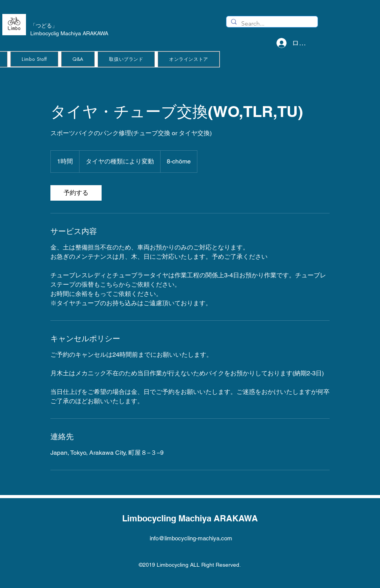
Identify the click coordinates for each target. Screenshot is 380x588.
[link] (76, 193)
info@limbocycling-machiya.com (191, 538)
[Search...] (271, 24)
